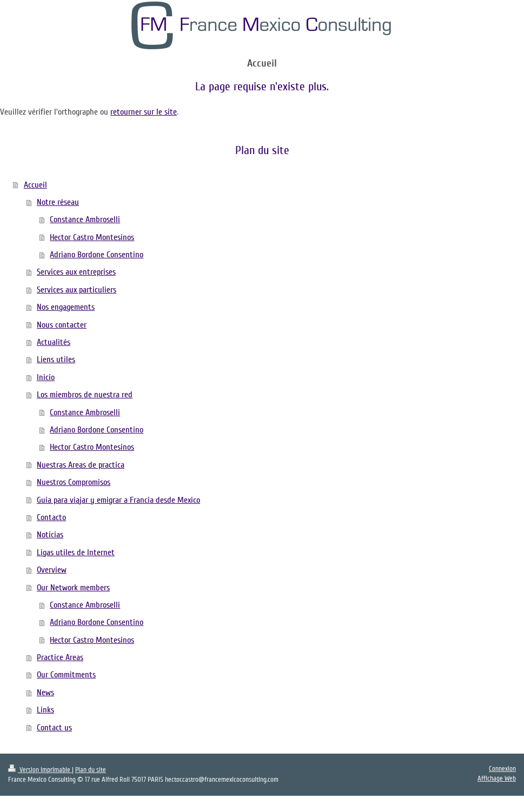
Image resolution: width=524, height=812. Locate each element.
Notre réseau (58, 202)
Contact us (54, 728)
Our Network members (73, 588)
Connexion (502, 769)
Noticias (50, 535)
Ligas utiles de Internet (76, 553)
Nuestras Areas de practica (81, 465)
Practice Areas (60, 657)
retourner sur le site (144, 112)
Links (45, 710)
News (45, 693)
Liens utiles (56, 360)
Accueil (35, 185)
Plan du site (91, 770)
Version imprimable (40, 770)
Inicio (46, 377)
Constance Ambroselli (85, 219)
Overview (52, 570)
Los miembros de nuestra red (85, 395)
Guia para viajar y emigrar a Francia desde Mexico (118, 500)
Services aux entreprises (76, 272)
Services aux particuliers (77, 290)
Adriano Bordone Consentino (97, 255)
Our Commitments (66, 675)
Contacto (51, 517)
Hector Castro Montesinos (92, 237)
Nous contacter (62, 325)
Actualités (54, 342)
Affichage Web (497, 778)
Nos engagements (66, 307)
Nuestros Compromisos (74, 482)
